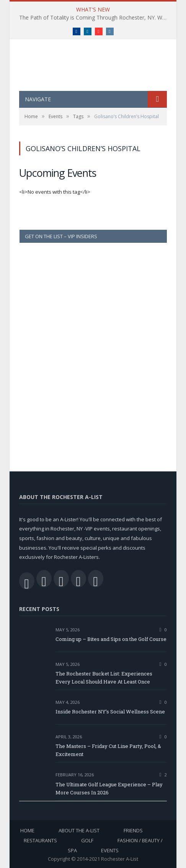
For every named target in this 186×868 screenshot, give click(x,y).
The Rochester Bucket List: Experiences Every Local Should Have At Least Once (104, 678)
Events (110, 850)
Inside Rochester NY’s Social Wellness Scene (111, 712)
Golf (87, 840)
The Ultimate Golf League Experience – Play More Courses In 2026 (109, 788)
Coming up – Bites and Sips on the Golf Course (111, 639)
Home (27, 830)
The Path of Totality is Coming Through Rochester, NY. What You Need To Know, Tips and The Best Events (95, 18)
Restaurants (40, 840)
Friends (133, 830)
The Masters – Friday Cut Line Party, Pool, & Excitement (108, 750)
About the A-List (79, 830)
